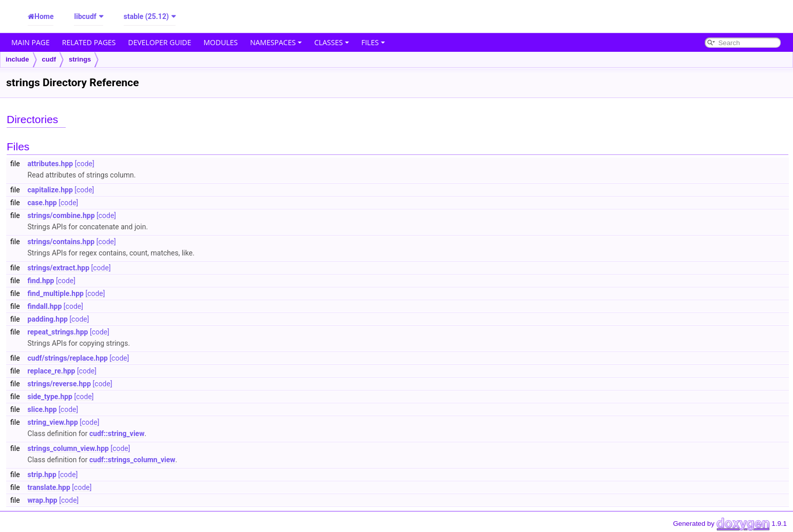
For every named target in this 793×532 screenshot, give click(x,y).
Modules (221, 42)
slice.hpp (42, 409)
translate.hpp (49, 487)
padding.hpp (48, 319)
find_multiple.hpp (56, 293)
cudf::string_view (117, 434)
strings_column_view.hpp (68, 448)
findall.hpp (45, 306)
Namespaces (276, 42)
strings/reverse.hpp (60, 384)
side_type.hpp (50, 397)
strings (80, 59)
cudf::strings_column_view (132, 460)
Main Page (31, 42)
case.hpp (42, 203)
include (17, 59)
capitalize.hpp (50, 190)
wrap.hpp (43, 500)
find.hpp (41, 281)
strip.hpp (42, 475)
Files (373, 42)
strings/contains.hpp (61, 242)
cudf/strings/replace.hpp (68, 358)
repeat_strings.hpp (58, 332)
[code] (85, 164)
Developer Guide (160, 42)
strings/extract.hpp (59, 268)
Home (44, 16)
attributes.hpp (51, 164)
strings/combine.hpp (61, 215)
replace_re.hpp (52, 371)
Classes (332, 42)
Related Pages (89, 42)
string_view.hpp (53, 422)
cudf (49, 59)
